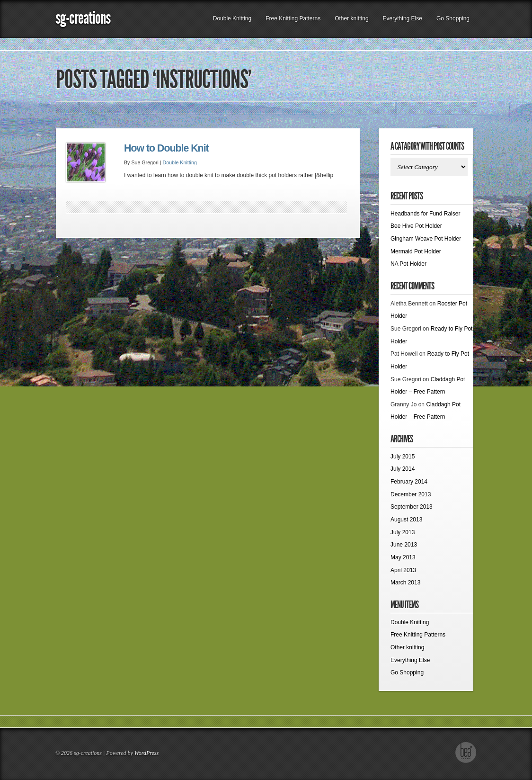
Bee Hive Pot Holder (416, 226)
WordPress (146, 753)
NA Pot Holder (408, 264)
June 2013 (404, 545)
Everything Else (403, 18)
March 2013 (405, 583)
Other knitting (351, 18)
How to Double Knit (166, 148)
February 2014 (409, 482)
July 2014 (403, 469)
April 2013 (403, 570)
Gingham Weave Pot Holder (426, 239)
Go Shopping (453, 18)
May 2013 (403, 557)
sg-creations (83, 18)
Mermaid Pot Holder (416, 251)
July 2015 (403, 457)
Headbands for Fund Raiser (425, 214)
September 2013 (412, 507)
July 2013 (403, 532)
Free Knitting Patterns (293, 18)
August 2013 (406, 520)
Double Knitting (232, 18)
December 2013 (411, 494)
